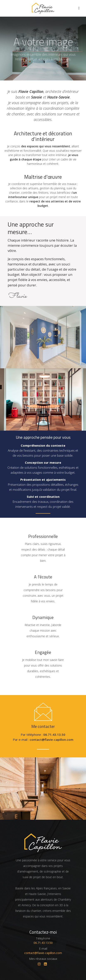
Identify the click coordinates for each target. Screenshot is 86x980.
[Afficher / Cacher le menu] (79, 8)
